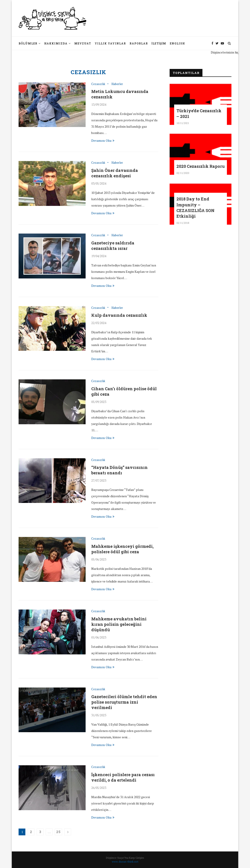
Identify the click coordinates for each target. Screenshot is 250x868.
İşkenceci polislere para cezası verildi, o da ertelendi (123, 777)
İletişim (159, 43)
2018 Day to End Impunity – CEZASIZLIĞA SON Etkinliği (195, 207)
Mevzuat (83, 43)
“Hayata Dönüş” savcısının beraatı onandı (119, 470)
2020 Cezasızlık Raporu (201, 166)
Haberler (117, 84)
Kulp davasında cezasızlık (119, 315)
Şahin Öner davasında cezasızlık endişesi (115, 173)
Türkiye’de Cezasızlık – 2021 (199, 113)
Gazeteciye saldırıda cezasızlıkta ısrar (113, 246)
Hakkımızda (56, 43)
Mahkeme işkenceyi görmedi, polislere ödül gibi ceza (122, 549)
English (177, 43)
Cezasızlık (98, 84)
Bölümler (28, 43)
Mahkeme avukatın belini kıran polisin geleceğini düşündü (119, 624)
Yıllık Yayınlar (110, 43)
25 (58, 832)
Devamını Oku (103, 140)
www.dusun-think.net (125, 862)
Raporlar (139, 43)
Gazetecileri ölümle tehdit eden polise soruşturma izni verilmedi (124, 702)
